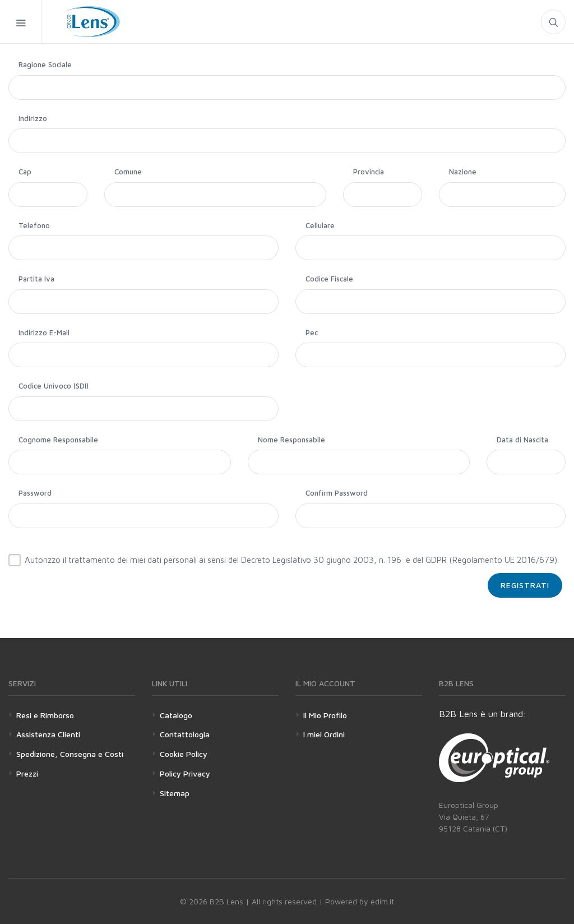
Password (35, 493)
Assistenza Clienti (48, 734)
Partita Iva (36, 279)
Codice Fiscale (329, 279)
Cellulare (320, 225)
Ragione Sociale (45, 64)
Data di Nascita (522, 440)
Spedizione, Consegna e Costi (70, 754)
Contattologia (185, 734)
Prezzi (27, 773)
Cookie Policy (184, 754)
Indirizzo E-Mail (44, 332)
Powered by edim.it (360, 901)
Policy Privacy (185, 773)
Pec (312, 332)
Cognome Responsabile (58, 440)
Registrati (525, 585)
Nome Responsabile (291, 440)
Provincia (369, 172)
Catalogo (176, 715)
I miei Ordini (324, 734)
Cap (25, 172)
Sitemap (175, 793)
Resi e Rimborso (45, 715)
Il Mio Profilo (325, 715)
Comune (128, 172)
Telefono (34, 225)
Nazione (463, 172)
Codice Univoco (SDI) (54, 386)
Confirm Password (337, 493)
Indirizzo (33, 118)
